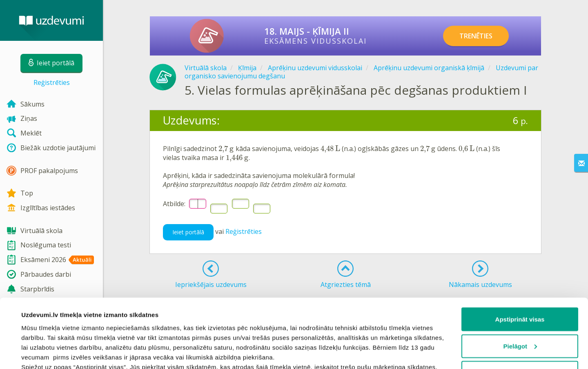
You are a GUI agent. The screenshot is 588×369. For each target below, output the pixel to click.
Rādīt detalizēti (43, 353)
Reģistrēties (52, 82)
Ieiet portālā (188, 232)
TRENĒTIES (476, 36)
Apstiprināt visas (520, 255)
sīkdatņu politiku (115, 331)
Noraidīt (520, 308)
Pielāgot (520, 281)
